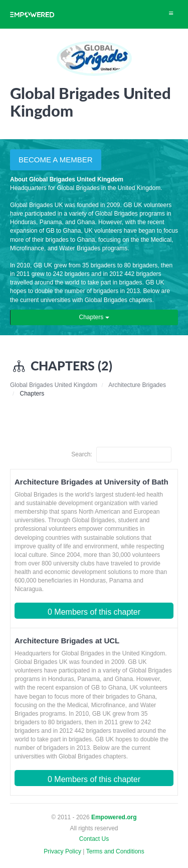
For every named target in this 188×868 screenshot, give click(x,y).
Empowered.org (114, 817)
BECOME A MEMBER (56, 160)
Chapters (94, 317)
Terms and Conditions (115, 851)
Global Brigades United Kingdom (54, 385)
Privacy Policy (62, 851)
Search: (121, 455)
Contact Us (94, 839)
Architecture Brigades (137, 385)
